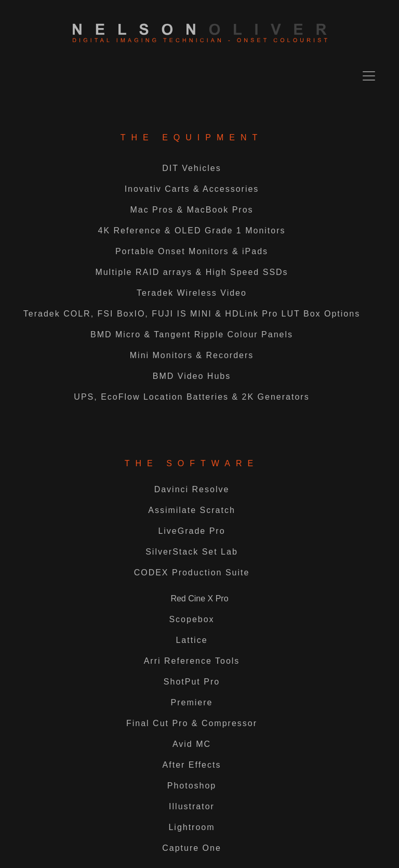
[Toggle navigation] (369, 76)
